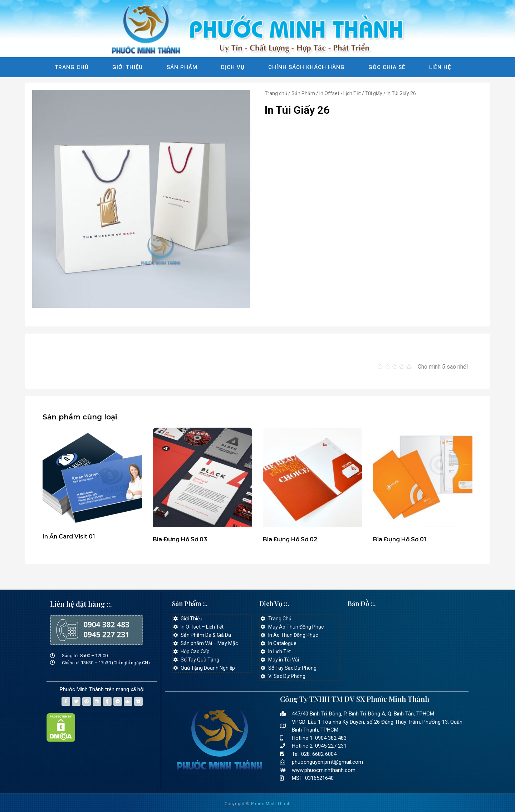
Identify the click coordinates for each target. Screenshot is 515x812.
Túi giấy (374, 93)
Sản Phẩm (182, 67)
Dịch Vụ (233, 67)
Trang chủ (276, 93)
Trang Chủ (72, 67)
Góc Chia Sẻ (387, 67)
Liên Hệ (440, 67)
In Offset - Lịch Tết (340, 93)
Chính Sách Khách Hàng (306, 67)
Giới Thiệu (127, 67)
